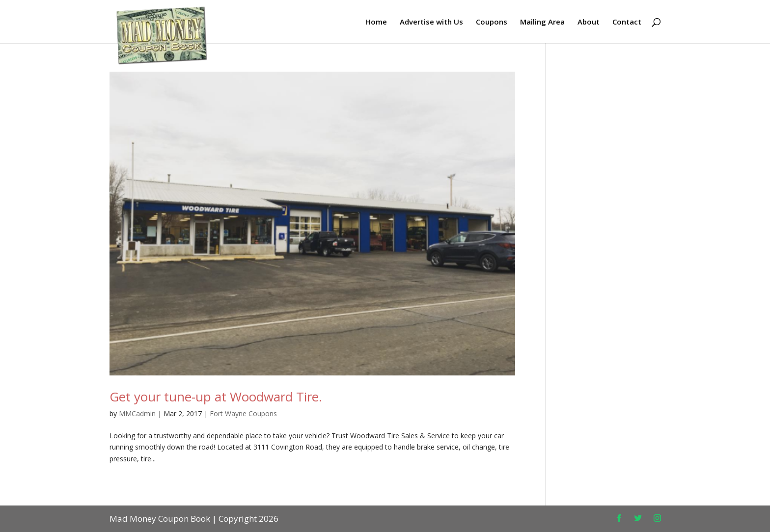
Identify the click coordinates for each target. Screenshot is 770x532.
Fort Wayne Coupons (243, 413)
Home (376, 22)
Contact (627, 22)
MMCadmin (137, 413)
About (589, 22)
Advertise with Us (431, 22)
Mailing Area (542, 22)
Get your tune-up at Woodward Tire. (216, 397)
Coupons (492, 22)
